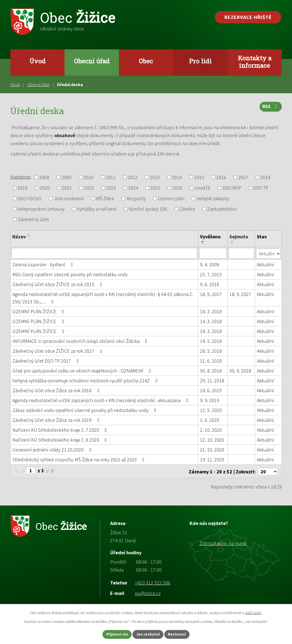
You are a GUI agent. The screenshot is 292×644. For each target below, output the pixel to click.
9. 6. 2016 (210, 284)
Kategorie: (21, 177)
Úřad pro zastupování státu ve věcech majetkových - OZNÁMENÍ (83, 370)
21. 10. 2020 (212, 449)
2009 (66, 177)
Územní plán (171, 198)
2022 (89, 188)
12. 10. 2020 (212, 440)
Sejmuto (239, 237)
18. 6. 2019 (211, 390)
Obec (146, 61)
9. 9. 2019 (210, 400)
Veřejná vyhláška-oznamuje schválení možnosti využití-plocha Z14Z (86, 380)
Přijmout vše (112, 634)
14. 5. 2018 (211, 341)
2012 (133, 177)
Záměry (187, 209)
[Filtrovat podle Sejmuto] (242, 253)
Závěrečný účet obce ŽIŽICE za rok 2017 (58, 351)
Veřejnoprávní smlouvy (41, 209)
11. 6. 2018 (211, 361)
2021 (67, 188)
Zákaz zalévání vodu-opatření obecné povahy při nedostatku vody (85, 410)
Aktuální (266, 264)
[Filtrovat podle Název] (105, 253)
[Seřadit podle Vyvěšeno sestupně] (203, 244)
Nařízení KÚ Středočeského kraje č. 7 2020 (61, 430)
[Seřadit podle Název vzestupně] (29, 234)
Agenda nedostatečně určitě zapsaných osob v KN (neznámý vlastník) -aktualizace (101, 400)
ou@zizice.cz (148, 592)
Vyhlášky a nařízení (97, 209)
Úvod (37, 61)
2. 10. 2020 (211, 430)
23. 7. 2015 (211, 274)
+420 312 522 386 (153, 582)
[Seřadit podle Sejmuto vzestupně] (233, 241)
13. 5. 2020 (211, 410)
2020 (45, 188)
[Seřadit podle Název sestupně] (29, 236)
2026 (177, 188)
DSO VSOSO (30, 198)
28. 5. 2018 (211, 351)
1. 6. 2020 (210, 420)
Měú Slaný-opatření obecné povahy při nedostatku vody (70, 274)
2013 (155, 177)
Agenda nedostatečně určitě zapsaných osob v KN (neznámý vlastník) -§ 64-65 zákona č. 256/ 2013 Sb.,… (103, 298)
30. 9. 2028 (240, 370)
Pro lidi (200, 61)
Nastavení (182, 634)
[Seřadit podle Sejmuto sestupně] (233, 244)
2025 (155, 188)
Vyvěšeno (211, 237)
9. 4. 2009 (210, 264)
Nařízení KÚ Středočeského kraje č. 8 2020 (61, 440)
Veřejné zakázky (213, 198)
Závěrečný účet (33, 219)
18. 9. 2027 (240, 294)
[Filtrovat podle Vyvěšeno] (213, 253)
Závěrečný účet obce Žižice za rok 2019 (57, 420)
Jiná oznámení (69, 198)
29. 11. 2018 (212, 380)
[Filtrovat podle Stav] (269, 253)
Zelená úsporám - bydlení (44, 264)
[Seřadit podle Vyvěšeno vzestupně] (203, 241)
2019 (23, 188)
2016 (221, 177)
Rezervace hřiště (248, 17)
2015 (199, 177)
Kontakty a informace (255, 62)
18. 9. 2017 (211, 294)
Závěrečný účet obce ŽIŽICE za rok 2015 (58, 284)
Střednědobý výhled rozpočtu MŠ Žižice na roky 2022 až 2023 (80, 459)
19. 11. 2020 (212, 459)
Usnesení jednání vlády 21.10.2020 (53, 449)
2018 (265, 177)
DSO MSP (232, 188)
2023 (111, 188)
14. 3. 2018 (211, 311)
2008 (44, 177)
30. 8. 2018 (211, 370)
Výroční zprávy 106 (148, 209)
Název (19, 237)
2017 (243, 177)
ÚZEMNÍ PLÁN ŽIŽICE (39, 311)
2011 (111, 177)
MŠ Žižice (105, 198)
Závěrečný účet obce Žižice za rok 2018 (57, 390)
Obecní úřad (92, 61)
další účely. (254, 612)
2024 (133, 188)
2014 (177, 177)
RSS (270, 108)
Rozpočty (136, 198)
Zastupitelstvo (222, 209)
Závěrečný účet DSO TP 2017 (47, 361)
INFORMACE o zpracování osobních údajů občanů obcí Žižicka (81, 341)
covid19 (202, 188)
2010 (88, 177)
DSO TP (261, 188)
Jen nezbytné (148, 634)
